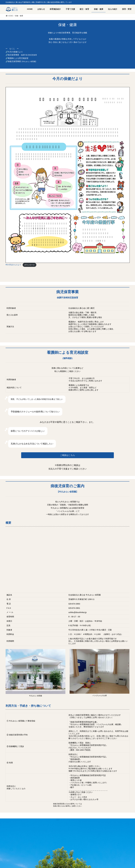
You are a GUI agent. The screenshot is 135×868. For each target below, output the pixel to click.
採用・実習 (22, 821)
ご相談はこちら (67, 455)
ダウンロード (29, 265)
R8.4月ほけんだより (13, 265)
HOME (11, 821)
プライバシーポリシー (40, 821)
